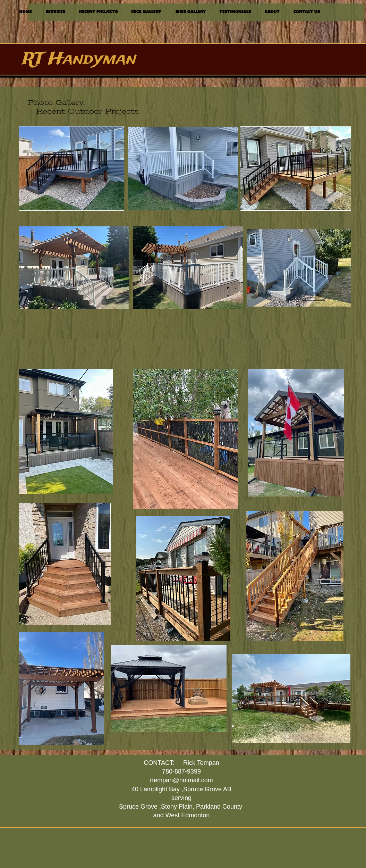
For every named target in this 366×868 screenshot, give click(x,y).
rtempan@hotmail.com (181, 780)
